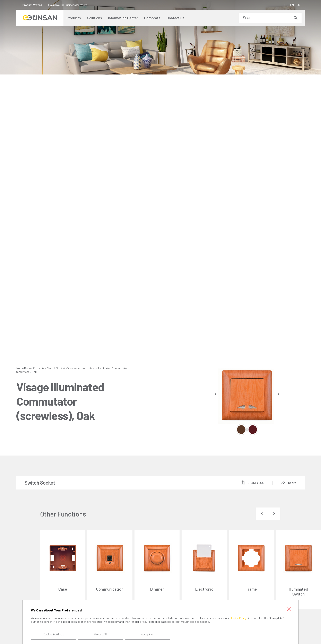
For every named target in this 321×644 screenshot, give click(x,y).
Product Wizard (32, 5)
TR (286, 5)
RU (298, 5)
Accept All (148, 634)
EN (292, 5)
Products (39, 368)
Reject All (100, 634)
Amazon (83, 368)
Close (289, 609)
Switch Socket (56, 368)
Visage (72, 368)
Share (292, 483)
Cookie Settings (53, 634)
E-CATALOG (256, 483)
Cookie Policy (238, 618)
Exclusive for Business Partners (68, 5)
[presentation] (216, 394)
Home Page (24, 368)
